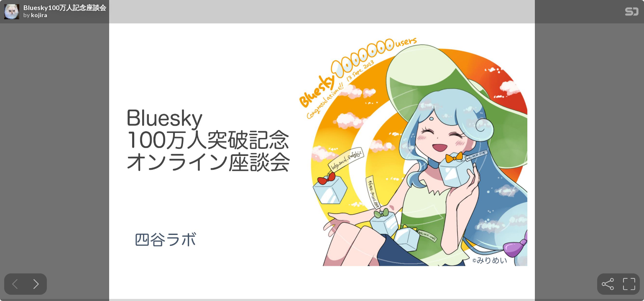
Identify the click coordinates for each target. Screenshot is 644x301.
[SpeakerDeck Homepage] (632, 13)
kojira (39, 15)
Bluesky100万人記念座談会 (65, 8)
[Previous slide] (15, 284)
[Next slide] (36, 284)
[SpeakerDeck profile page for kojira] (12, 12)
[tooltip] (608, 284)
